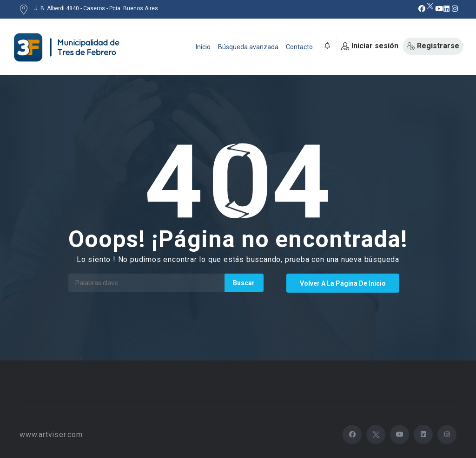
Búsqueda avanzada (248, 47)
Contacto (299, 47)
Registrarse (433, 46)
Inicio (203, 47)
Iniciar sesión (370, 46)
